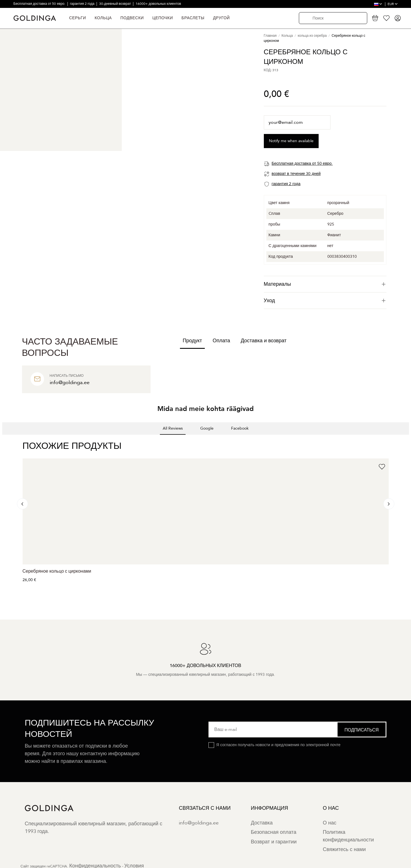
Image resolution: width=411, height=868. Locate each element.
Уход (325, 301)
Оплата (221, 341)
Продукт (192, 341)
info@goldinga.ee (199, 823)
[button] (5, 440)
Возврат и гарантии (274, 842)
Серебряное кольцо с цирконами (57, 571)
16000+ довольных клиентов (158, 4)
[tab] (325, 284)
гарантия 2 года (82, 4)
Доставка (262, 823)
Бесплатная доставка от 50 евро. (40, 4)
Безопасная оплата (274, 832)
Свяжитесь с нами (344, 849)
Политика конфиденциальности (348, 836)
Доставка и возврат (264, 341)
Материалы (325, 284)
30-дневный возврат (116, 4)
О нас (330, 823)
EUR (393, 4)
